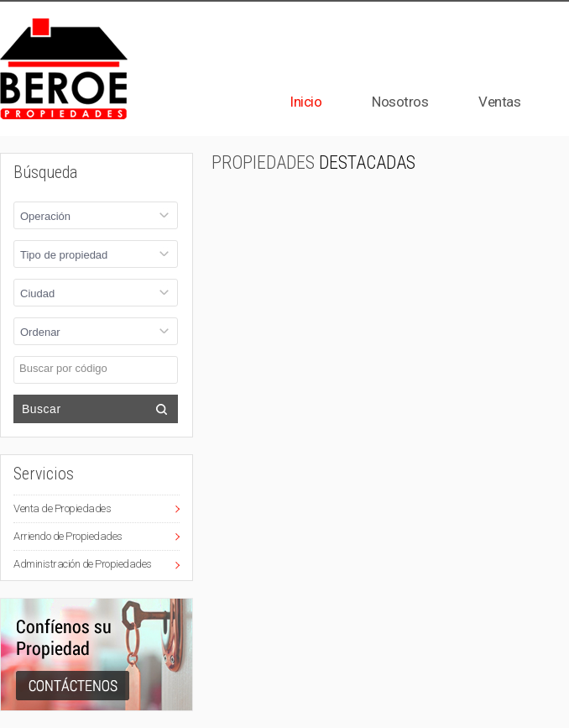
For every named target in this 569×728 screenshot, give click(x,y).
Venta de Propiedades (62, 508)
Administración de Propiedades (83, 564)
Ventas (499, 102)
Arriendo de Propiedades (68, 536)
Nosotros (400, 102)
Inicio (305, 102)
